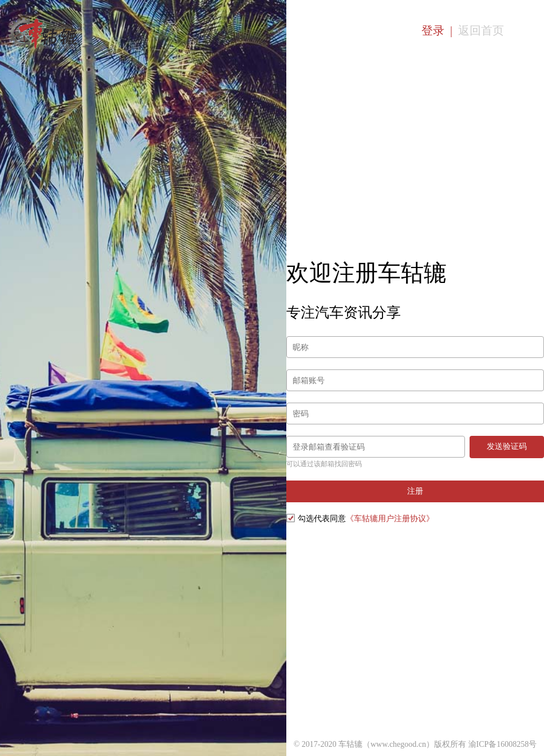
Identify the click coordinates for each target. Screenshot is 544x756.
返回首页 (481, 30)
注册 (415, 491)
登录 (433, 30)
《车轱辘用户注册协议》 (390, 519)
